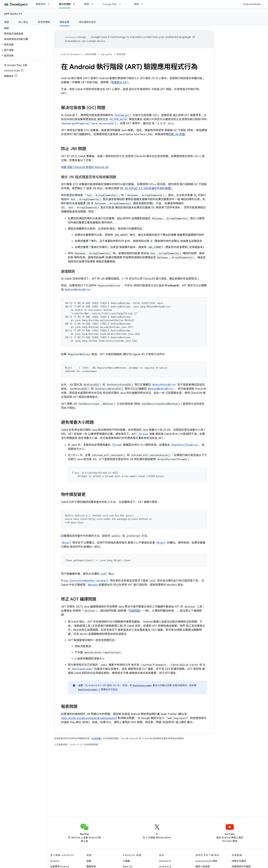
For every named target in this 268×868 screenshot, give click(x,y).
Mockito (93, 585)
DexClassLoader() (89, 689)
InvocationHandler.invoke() (89, 581)
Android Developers (71, 54)
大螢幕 (126, 861)
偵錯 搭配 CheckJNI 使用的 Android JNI (85, 167)
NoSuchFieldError (164, 385)
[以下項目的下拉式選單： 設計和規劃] (76, 4)
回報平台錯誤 (239, 861)
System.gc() (123, 115)
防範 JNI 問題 (177, 134)
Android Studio (252, 4)
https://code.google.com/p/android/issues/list (89, 718)
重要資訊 (41, 4)
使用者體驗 (44, 22)
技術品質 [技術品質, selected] (65, 22)
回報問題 (135, 611)
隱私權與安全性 (88, 22)
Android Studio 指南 (206, 861)
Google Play (110, 4)
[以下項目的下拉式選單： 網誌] (144, 4)
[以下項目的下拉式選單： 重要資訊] (50, 4)
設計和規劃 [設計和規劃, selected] (65, 4)
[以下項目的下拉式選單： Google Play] (122, 4)
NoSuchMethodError (78, 290)
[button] (22, 45)
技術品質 (121, 54)
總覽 (7, 22)
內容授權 (96, 738)
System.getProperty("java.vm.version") (89, 123)
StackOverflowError (185, 445)
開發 (87, 4)
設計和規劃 (91, 54)
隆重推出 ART (120, 82)
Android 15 (165, 861)
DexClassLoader (82, 669)
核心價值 (24, 22)
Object (66, 543)
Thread (143, 434)
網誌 (137, 4)
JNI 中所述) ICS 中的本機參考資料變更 (147, 188)
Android (55, 861)
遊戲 (89, 861)
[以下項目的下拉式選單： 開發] (94, 4)
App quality (13, 14)
